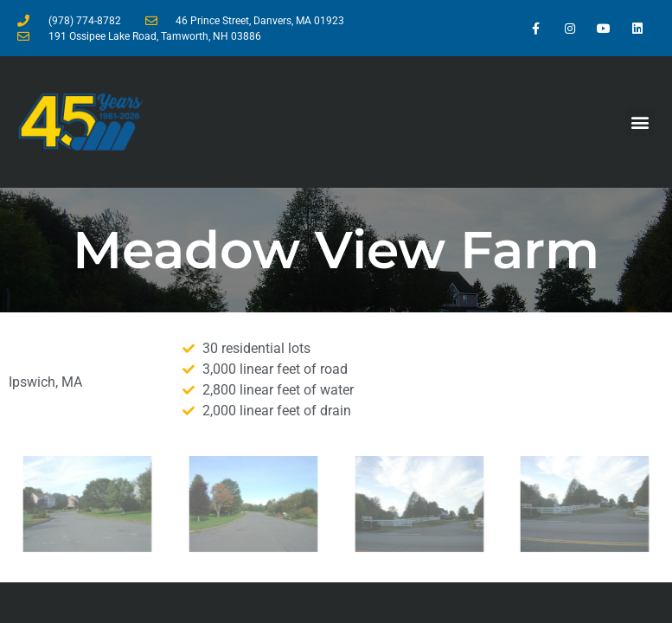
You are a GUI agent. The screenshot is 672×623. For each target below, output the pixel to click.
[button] (640, 122)
